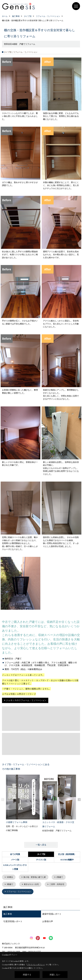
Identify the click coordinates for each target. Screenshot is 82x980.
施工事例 (8, 915)
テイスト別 (41, 860)
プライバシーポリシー (36, 965)
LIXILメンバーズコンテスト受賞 (15, 867)
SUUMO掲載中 (67, 860)
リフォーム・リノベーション (20, 892)
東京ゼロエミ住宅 (33, 885)
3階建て (10, 885)
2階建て (62, 877)
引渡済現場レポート (13, 922)
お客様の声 (48, 922)
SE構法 (10, 877)
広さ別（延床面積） (67, 854)
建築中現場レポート (52, 915)
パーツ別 (15, 860)
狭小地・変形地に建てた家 (36, 877)
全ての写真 (15, 854)
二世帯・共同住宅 (59, 885)
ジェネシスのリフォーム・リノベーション (26, 700)
